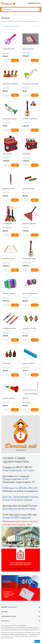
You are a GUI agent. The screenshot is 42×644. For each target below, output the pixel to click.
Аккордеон (26, 154)
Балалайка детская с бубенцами (29, 224)
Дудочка (25, 398)
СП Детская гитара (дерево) (29, 259)
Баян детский (7, 154)
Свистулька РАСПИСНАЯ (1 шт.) (9, 363)
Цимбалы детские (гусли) (9, 259)
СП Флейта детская (9, 329)
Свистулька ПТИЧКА (29, 329)
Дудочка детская (8, 189)
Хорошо (37, 641)
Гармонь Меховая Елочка (9, 294)
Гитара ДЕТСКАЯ (9, 49)
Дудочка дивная (28, 49)
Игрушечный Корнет (10, 119)
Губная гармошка (28, 189)
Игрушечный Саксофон (30, 84)
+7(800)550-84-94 (34, 3)
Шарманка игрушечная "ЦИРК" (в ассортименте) (11, 84)
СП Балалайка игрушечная (7, 224)
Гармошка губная (28, 363)
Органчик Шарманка (30, 294)
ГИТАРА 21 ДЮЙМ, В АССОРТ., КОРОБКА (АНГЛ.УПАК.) (30, 119)
